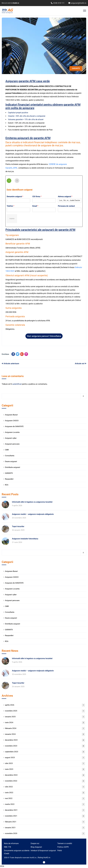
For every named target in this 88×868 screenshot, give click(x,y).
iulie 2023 (45, 764)
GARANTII (76, 68)
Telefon (10, 206)
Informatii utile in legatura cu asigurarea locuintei (32, 502)
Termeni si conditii (65, 843)
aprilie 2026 (45, 705)
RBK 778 (7, 847)
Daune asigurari (11, 461)
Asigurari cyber (11, 438)
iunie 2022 (45, 793)
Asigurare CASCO (12, 421)
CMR (7, 450)
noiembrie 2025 (45, 711)
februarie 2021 (45, 822)
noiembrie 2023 (45, 746)
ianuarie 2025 (45, 717)
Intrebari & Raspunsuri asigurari (43, 851)
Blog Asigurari (36, 847)
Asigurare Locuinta (12, 432)
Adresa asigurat (65, 197)
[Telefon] (18, 210)
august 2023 (45, 758)
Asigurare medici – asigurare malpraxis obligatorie (33, 514)
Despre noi (35, 843)
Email (35, 206)
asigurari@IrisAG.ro (77, 3)
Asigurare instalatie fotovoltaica (25, 539)
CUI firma (37, 197)
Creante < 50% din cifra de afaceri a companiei (27, 116)
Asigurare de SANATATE (14, 426)
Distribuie (5, 354)
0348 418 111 (58, 3)
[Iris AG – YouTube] (44, 862)
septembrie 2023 (45, 752)
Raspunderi (9, 479)
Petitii (60, 851)
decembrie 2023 (45, 740)
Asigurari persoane (12, 444)
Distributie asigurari (13, 467)
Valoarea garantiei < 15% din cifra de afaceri (26, 119)
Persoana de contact (66, 206)
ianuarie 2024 (45, 734)
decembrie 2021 (45, 810)
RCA (7, 485)
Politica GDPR (63, 847)
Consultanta (10, 456)
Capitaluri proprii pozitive (18, 113)
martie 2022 (45, 804)
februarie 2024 (45, 729)
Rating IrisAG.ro (44, 858)
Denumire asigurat (15, 197)
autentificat (17, 384)
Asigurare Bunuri (11, 415)
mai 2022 (45, 799)
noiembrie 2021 (45, 816)
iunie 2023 (45, 769)
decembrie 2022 (45, 775)
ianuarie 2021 (45, 828)
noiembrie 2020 (45, 834)
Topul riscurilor (18, 526)
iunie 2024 (45, 723)
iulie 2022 (45, 787)
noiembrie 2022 (45, 781)
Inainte (12, 219)
